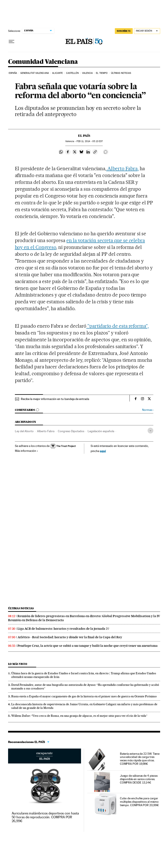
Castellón (73, 73)
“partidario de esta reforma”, (117, 326)
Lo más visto (18, 664)
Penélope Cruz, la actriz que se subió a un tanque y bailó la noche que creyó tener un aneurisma (88, 646)
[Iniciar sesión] (147, 31)
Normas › (148, 410)
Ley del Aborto (24, 431)
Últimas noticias (121, 73)
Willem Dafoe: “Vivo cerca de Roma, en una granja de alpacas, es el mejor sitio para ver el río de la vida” (79, 716)
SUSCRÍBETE (124, 31)
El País (84, 136)
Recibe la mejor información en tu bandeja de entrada (55, 399)
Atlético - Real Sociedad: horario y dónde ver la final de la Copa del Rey (70, 637)
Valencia (87, 73)
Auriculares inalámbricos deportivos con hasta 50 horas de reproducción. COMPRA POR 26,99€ (45, 817)
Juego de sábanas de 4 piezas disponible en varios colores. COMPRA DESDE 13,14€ (139, 779)
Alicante (57, 73)
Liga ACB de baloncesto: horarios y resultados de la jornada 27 (63, 629)
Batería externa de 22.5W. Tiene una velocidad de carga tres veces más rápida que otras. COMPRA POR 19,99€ (140, 759)
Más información (26, 451)
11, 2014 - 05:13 (90, 141)
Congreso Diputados (71, 431)
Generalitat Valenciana (35, 73)
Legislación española (101, 431)
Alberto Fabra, (123, 169)
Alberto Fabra (46, 431)
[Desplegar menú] (11, 42)
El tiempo (102, 73)
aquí (103, 451)
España (13, 73)
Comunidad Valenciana (43, 62)
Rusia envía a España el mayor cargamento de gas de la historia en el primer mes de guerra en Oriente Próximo (84, 696)
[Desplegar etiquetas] (150, 431)
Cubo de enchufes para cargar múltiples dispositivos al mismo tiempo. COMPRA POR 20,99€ (139, 802)
